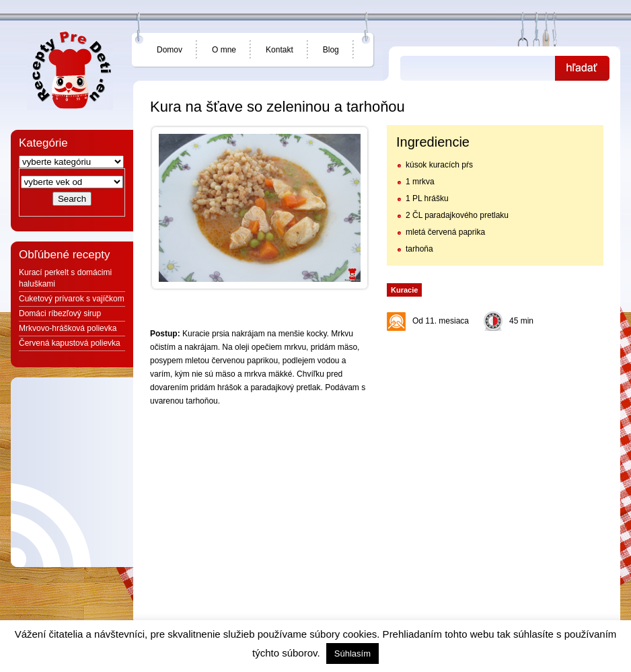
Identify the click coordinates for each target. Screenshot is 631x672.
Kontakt (280, 50)
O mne (224, 50)
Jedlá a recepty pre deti (70, 71)
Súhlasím (352, 654)
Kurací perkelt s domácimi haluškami (65, 278)
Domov (170, 50)
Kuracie (404, 290)
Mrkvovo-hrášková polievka (68, 328)
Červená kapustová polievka (70, 343)
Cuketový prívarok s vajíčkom (72, 299)
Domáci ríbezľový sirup (60, 313)
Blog (331, 50)
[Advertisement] (494, 422)
